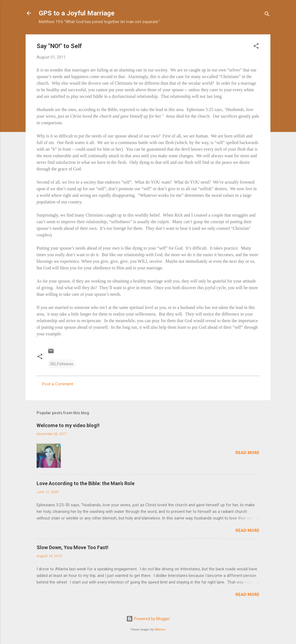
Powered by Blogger (148, 619)
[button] (256, 47)
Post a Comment (58, 384)
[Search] (267, 15)
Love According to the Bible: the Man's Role (86, 483)
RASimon (160, 630)
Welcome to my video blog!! (68, 425)
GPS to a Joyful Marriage (77, 13)
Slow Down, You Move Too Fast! (72, 547)
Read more (247, 453)
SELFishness (62, 364)
